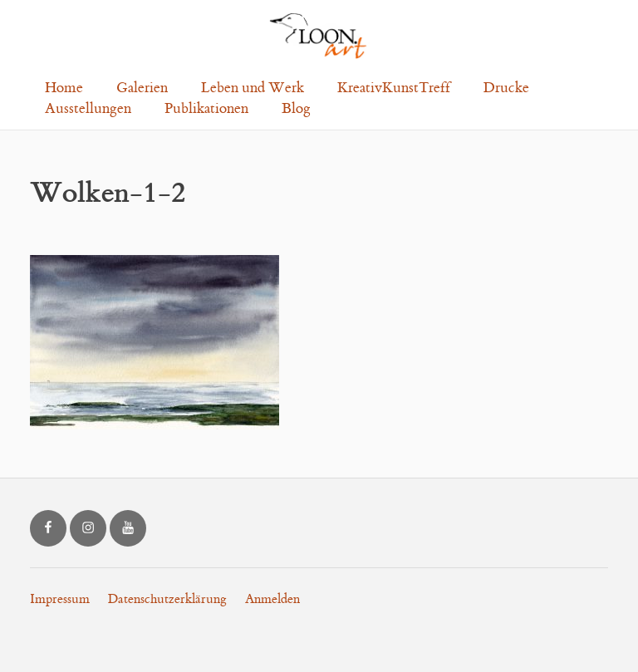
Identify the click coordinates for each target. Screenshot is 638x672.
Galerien (142, 88)
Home (64, 88)
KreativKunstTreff (394, 88)
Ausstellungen (88, 109)
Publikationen (206, 109)
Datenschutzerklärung (167, 599)
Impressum (60, 599)
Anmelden (272, 599)
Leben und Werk (253, 88)
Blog (296, 109)
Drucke (506, 88)
